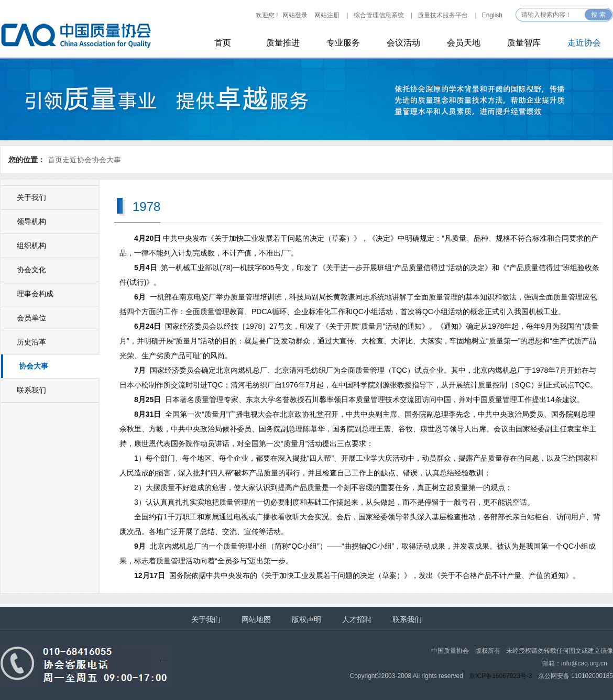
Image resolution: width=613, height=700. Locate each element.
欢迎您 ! (267, 15)
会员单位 (31, 318)
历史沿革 (31, 342)
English (492, 15)
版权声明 (306, 619)
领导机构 (31, 221)
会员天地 (464, 43)
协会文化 (31, 270)
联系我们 (31, 390)
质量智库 (524, 43)
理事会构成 (35, 294)
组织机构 (31, 246)
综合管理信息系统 (379, 15)
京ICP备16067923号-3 (500, 676)
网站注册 (327, 15)
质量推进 (283, 43)
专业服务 (343, 43)
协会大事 (106, 160)
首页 (223, 43)
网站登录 (295, 15)
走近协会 (584, 43)
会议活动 (403, 43)
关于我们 (31, 197)
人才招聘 (357, 619)
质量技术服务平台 (443, 15)
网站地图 (256, 619)
